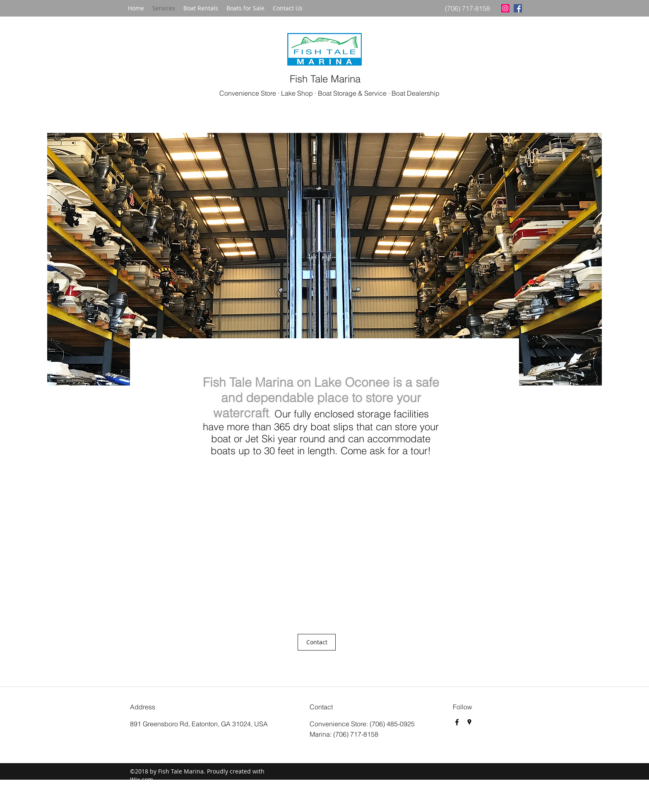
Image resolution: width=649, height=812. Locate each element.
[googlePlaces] (469, 722)
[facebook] (518, 8)
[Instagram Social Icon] (505, 8)
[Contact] (317, 642)
